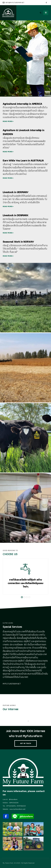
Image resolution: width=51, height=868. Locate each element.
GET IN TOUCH (26, 743)
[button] (22, 597)
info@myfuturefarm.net (14, 3)
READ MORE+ (8, 121)
